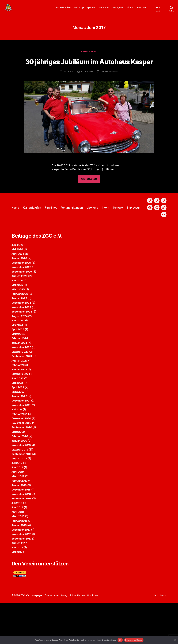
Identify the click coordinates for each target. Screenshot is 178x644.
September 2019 (22, 495)
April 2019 (18, 513)
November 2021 (22, 446)
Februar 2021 (20, 455)
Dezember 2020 (22, 460)
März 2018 (18, 558)
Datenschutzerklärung (134, 640)
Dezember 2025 (22, 304)
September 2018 (22, 540)
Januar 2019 (20, 527)
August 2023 (20, 402)
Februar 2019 (20, 522)
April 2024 (18, 371)
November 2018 (22, 535)
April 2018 (18, 553)
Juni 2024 (18, 362)
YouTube (141, 9)
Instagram (118, 9)
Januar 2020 (20, 482)
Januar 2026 (20, 300)
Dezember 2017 (22, 571)
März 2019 (18, 518)
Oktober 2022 (20, 415)
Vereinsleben (89, 56)
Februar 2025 (20, 335)
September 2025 (22, 313)
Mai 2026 (18, 291)
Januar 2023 (20, 411)
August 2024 (20, 357)
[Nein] (175, 640)
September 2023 (22, 398)
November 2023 (22, 389)
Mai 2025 (18, 326)
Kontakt (130, 235)
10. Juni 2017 (87, 85)
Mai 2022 (18, 424)
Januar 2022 (20, 438)
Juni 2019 (18, 509)
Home (16, 235)
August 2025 (20, 317)
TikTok (130, 9)
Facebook (105, 9)
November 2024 (22, 349)
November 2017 (22, 576)
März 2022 (18, 433)
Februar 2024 (20, 380)
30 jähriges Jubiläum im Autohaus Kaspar (89, 70)
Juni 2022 (18, 420)
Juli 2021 (17, 451)
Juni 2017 (18, 589)
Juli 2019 (18, 504)
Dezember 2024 (22, 344)
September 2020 (22, 469)
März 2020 (18, 473)
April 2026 (18, 295)
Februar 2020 (20, 478)
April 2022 (18, 429)
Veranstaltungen (78, 235)
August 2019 (20, 500)
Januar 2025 (20, 340)
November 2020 (22, 464)
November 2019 (22, 487)
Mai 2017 (17, 593)
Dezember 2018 (22, 531)
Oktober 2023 (20, 393)
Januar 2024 (20, 384)
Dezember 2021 (22, 442)
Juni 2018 (18, 549)
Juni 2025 (18, 322)
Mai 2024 (18, 366)
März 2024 (18, 375)
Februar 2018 (20, 562)
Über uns (101, 235)
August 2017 (20, 584)
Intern (116, 235)
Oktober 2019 (20, 491)
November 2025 (22, 309)
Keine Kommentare (110, 85)
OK (120, 640)
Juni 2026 (18, 286)
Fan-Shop (79, 9)
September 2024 (22, 353)
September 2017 (22, 580)
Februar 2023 (20, 406)
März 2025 (18, 331)
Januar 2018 (20, 567)
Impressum (147, 235)
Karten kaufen (63, 9)
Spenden (92, 9)
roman (70, 85)
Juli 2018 (18, 544)
